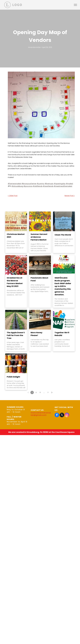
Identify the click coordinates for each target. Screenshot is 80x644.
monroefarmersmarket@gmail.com (41, 414)
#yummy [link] (41, 184)
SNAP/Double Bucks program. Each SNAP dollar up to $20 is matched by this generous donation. (63, 286)
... (44, 392)
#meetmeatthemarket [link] (63, 186)
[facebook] (57, 415)
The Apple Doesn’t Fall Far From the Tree (16, 335)
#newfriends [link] (48, 186)
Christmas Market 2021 (16, 236)
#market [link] (69, 184)
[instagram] (67, 415)
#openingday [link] (60, 184)
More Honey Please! (36, 334)
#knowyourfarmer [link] (29, 184)
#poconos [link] (28, 186)
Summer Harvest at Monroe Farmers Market (39, 237)
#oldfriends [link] (38, 186)
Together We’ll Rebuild (62, 334)
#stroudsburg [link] (17, 186)
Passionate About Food (39, 279)
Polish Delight (13, 377)
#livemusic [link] (49, 184)
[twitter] (62, 415)
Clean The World (63, 235)
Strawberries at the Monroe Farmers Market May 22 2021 (15, 282)
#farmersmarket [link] (14, 184)
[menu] (75, 5)
